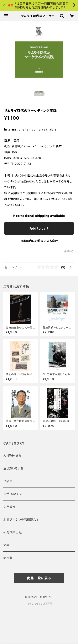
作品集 (8, 481)
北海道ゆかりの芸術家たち (21, 519)
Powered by (39, 604)
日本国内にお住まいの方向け (39, 241)
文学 (6, 545)
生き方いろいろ (13, 468)
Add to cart (39, 228)
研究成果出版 (13, 532)
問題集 (8, 558)
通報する (69, 251)
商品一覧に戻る (39, 578)
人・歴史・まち (12, 456)
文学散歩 (9, 507)
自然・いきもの (13, 494)
